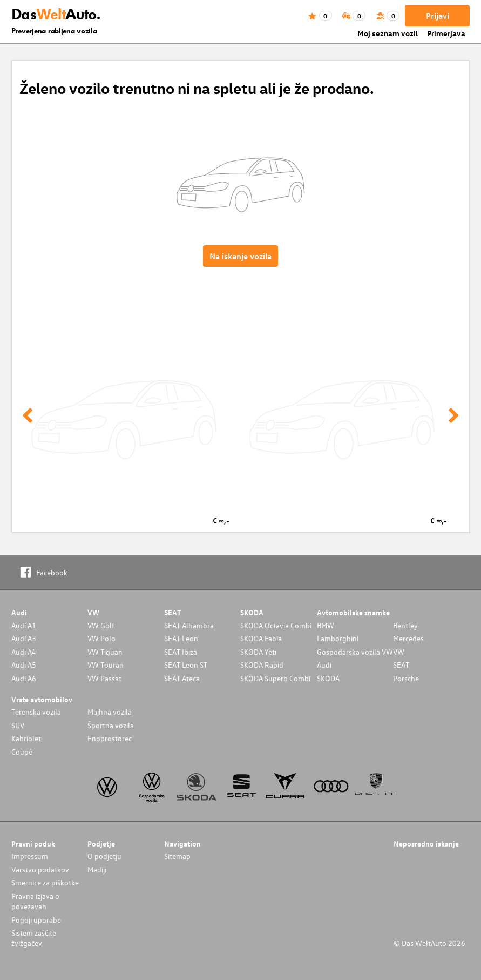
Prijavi (438, 16)
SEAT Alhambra (189, 625)
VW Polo (101, 638)
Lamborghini (338, 638)
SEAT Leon (181, 638)
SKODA (328, 678)
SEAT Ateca (182, 678)
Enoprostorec (110, 738)
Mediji (97, 870)
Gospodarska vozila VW (355, 652)
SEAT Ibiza (181, 652)
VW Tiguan (105, 652)
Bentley (405, 625)
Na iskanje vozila (240, 256)
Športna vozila (111, 725)
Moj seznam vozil (388, 33)
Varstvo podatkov (40, 870)
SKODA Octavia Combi (276, 625)
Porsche (406, 678)
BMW (326, 625)
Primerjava (446, 33)
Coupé (22, 752)
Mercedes (408, 638)
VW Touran (106, 665)
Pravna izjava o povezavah (35, 901)
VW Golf (101, 625)
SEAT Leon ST (186, 665)
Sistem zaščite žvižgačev (34, 938)
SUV (18, 725)
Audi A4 (24, 652)
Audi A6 (24, 678)
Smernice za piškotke (45, 882)
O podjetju (104, 856)
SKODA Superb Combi (275, 678)
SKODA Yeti (258, 652)
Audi (324, 665)
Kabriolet (26, 738)
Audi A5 (24, 665)
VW (399, 652)
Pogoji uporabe (36, 920)
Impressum (30, 856)
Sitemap (177, 856)
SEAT (401, 665)
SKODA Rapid (262, 665)
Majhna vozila (110, 712)
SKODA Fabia (261, 638)
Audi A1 (24, 625)
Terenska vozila (36, 712)
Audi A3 (24, 638)
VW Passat (104, 678)
